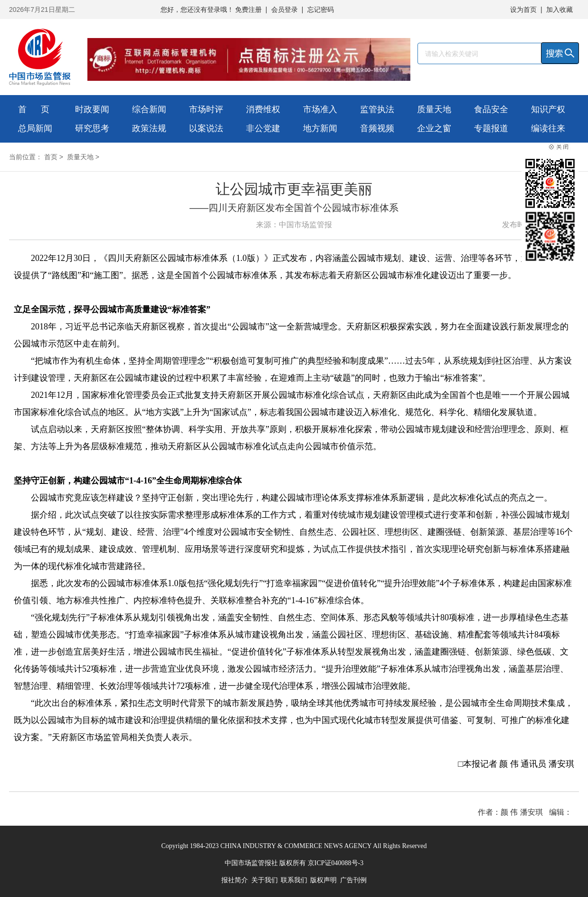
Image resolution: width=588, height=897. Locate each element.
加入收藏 (560, 10)
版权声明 (323, 880)
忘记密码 (321, 10)
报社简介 (235, 880)
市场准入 (320, 109)
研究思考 (92, 128)
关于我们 (265, 880)
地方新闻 (320, 128)
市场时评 (206, 109)
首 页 (34, 109)
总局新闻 (35, 128)
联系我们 (294, 880)
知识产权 (548, 109)
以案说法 (206, 128)
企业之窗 (434, 128)
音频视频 (377, 128)
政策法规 (149, 128)
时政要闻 (92, 109)
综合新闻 (149, 109)
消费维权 (263, 109)
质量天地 (434, 109)
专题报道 (491, 128)
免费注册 (248, 10)
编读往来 (548, 128)
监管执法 (377, 109)
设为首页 (523, 10)
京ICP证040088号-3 (336, 863)
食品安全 (491, 109)
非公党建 (263, 128)
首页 (51, 157)
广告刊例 (353, 880)
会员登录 (285, 10)
